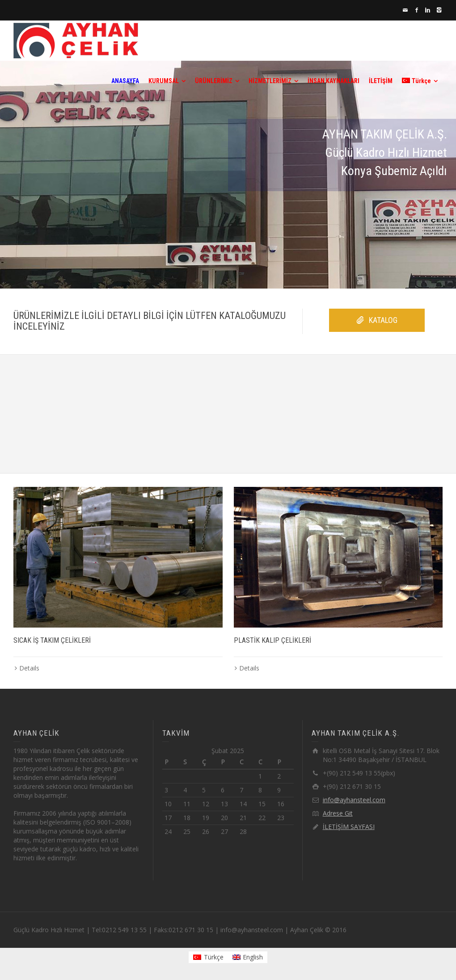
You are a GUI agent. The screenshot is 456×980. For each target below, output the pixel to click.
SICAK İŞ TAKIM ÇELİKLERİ (52, 640)
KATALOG (377, 320)
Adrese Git (338, 813)
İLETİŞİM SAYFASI (349, 827)
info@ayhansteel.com (354, 800)
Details (29, 668)
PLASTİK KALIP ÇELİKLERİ (272, 640)
